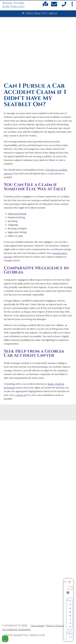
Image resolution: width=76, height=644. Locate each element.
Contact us (20, 395)
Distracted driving (17, 214)
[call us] (64, 6)
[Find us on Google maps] (45, 6)
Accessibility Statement (17, 630)
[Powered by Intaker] (59, 640)
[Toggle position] (65, 580)
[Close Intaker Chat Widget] (69, 580)
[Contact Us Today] (55, 5)
